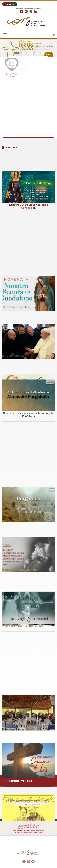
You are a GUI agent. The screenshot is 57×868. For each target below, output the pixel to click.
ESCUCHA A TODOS (30, 807)
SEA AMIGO (10, 4)
